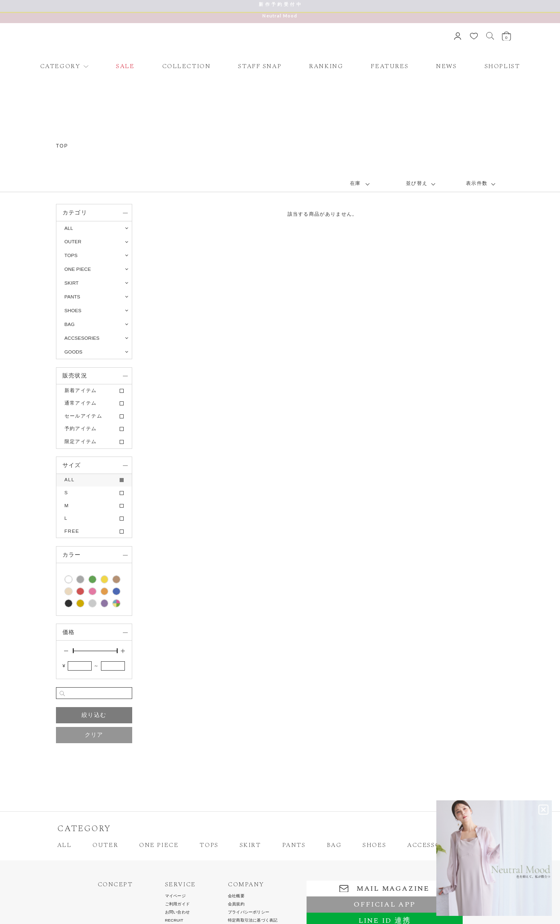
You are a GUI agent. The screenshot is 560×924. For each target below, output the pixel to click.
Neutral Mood (280, 16)
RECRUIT (174, 920)
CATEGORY (60, 66)
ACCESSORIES (432, 845)
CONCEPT (115, 884)
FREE (72, 531)
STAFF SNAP (260, 66)
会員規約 (236, 904)
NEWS (446, 66)
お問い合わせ (177, 912)
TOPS (209, 845)
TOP (62, 146)
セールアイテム (83, 416)
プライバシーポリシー (249, 912)
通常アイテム (81, 403)
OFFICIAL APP (384, 904)
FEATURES (389, 66)
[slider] (73, 651)
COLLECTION (187, 66)
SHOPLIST (502, 66)
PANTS (294, 845)
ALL (69, 228)
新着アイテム (81, 390)
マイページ (175, 896)
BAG (334, 845)
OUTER (105, 845)
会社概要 (236, 896)
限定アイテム (81, 442)
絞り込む (94, 715)
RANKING (326, 66)
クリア (94, 735)
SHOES (374, 845)
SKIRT (250, 845)
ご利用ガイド (177, 904)
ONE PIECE (159, 845)
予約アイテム (81, 429)
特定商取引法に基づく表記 (253, 920)
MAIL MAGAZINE (384, 889)
